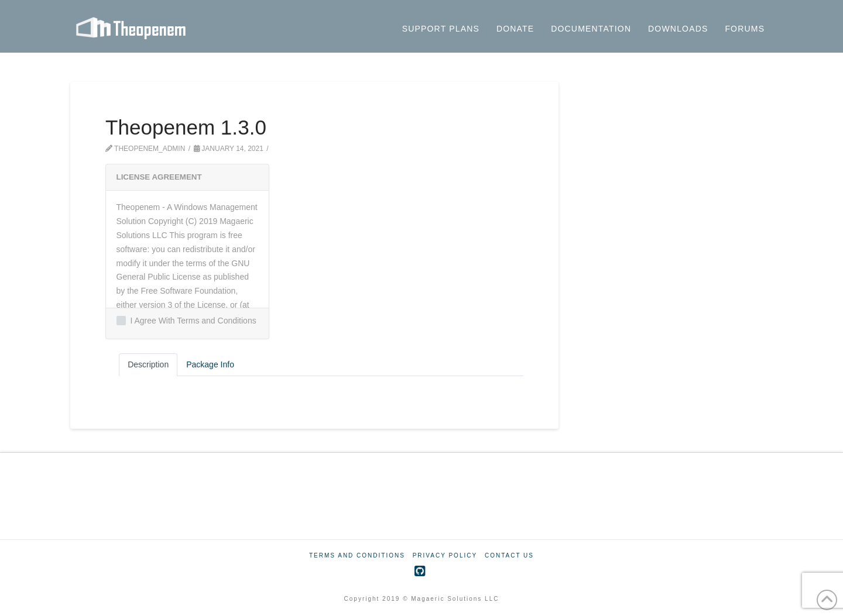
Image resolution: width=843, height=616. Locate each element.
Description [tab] (148, 364)
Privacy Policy (445, 555)
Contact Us (509, 555)
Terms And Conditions (357, 555)
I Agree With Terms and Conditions (186, 321)
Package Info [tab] (210, 364)
